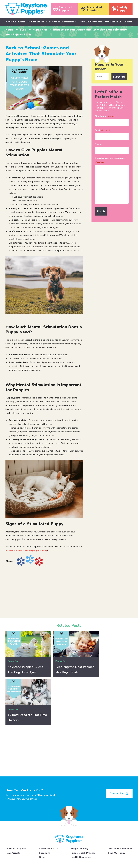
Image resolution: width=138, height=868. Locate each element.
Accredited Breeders (120, 798)
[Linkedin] (123, 854)
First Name (105, 116)
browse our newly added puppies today (26, 550)
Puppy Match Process (83, 802)
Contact (128, 22)
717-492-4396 (32, 823)
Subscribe (119, 77)
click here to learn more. (73, 845)
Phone (98, 144)
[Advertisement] (44, 591)
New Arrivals (13, 802)
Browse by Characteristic (62, 22)
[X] (107, 854)
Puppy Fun (40, 30)
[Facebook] (91, 854)
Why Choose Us (113, 22)
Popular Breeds (36, 22)
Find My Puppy (117, 802)
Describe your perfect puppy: (110, 160)
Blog (23, 30)
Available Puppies (16, 22)
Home (9, 30)
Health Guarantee (81, 806)
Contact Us (119, 743)
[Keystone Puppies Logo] (69, 788)
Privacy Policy (45, 854)
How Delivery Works (91, 22)
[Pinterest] (115, 854)
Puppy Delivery (79, 798)
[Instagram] (99, 854)
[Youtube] (131, 854)
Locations (45, 802)
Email (102, 130)
